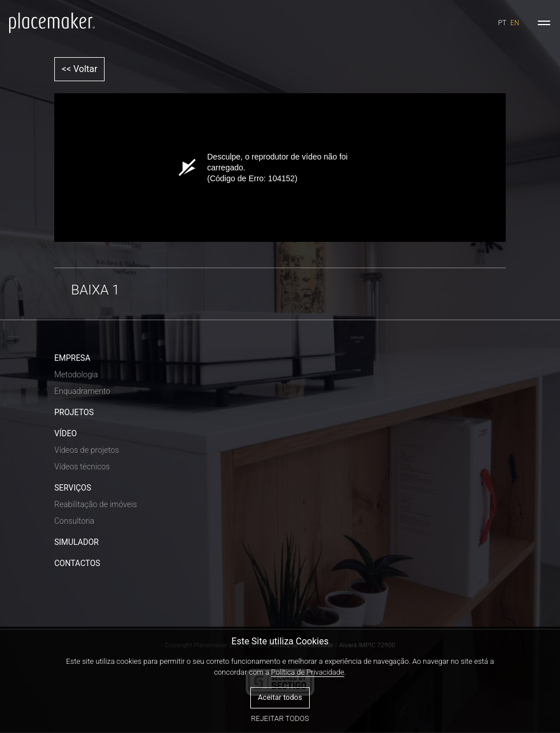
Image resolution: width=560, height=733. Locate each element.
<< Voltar (79, 69)
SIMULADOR (77, 542)
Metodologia (76, 375)
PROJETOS (74, 412)
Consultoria (74, 521)
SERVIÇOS (73, 488)
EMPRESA (72, 358)
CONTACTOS (77, 563)
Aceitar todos (280, 697)
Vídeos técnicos (82, 467)
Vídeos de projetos (87, 450)
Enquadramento (82, 391)
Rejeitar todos (280, 718)
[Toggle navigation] (544, 23)
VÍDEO (66, 433)
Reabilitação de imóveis (96, 504)
